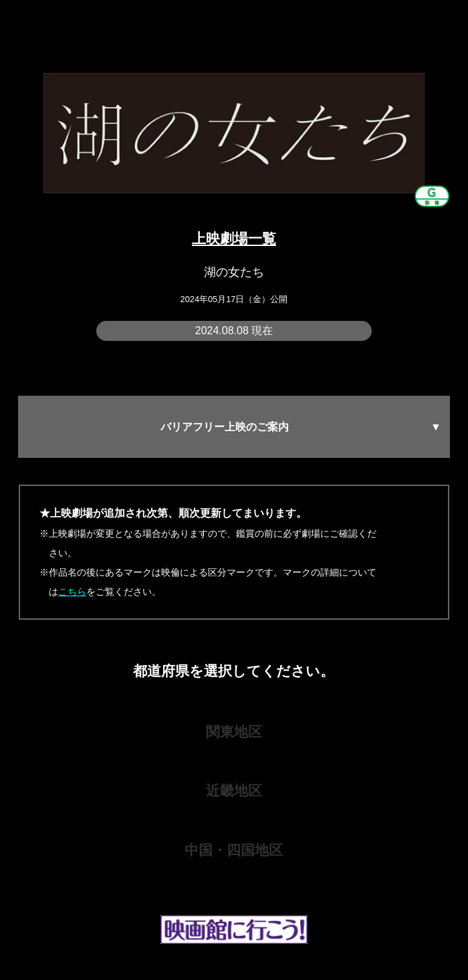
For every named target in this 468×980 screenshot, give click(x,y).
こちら (72, 592)
